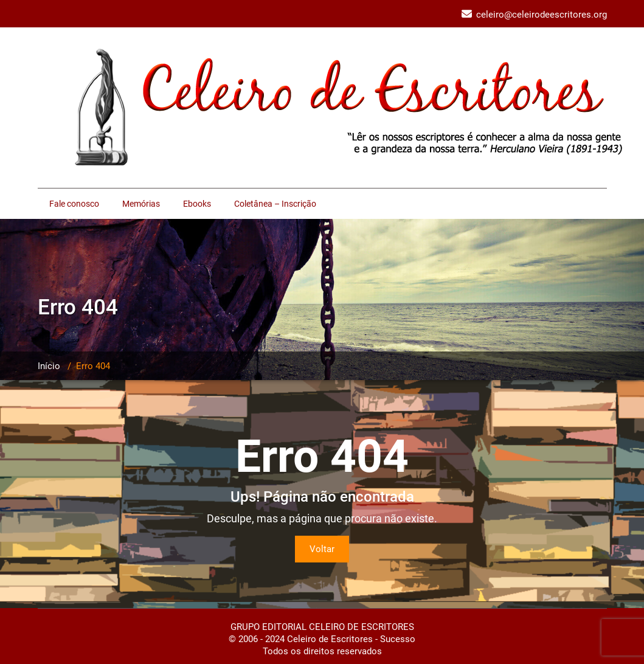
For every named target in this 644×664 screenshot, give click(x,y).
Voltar (322, 549)
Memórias (141, 204)
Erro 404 (93, 366)
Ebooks (197, 204)
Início (49, 366)
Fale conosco (74, 204)
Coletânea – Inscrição (275, 204)
